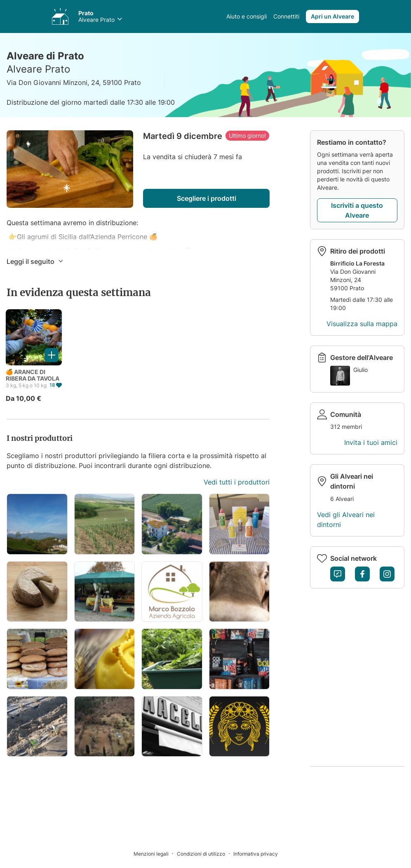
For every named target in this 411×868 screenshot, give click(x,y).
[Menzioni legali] (155, 853)
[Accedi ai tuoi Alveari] (60, 16)
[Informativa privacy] (256, 853)
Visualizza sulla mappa (362, 324)
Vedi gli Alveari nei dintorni (346, 520)
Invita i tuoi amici (371, 442)
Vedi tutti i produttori (237, 482)
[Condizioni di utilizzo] (205, 853)
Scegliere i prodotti (207, 198)
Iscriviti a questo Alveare (357, 210)
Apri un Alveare (332, 16)
